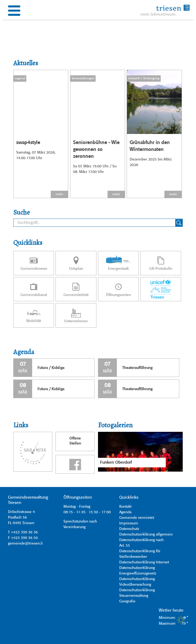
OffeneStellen (75, 441)
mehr (59, 194)
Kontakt (125, 507)
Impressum (129, 523)
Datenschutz (129, 529)
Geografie (127, 601)
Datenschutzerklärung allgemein (146, 534)
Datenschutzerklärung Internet (144, 562)
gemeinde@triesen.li (25, 543)
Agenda (125, 512)
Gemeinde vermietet (137, 518)
